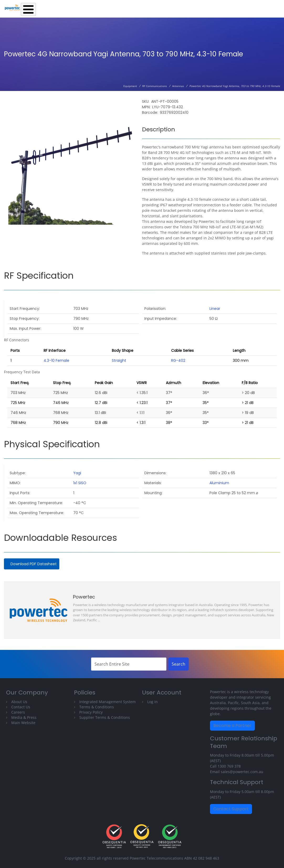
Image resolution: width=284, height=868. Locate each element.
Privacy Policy (91, 712)
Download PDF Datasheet (34, 564)
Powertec (84, 597)
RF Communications (155, 86)
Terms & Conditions (97, 707)
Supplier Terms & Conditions (105, 717)
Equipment (130, 86)
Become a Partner (232, 726)
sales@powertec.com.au (242, 772)
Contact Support (231, 809)
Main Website (23, 723)
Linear (215, 309)
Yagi (77, 473)
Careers (18, 712)
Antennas (178, 86)
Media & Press (24, 717)
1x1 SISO (80, 483)
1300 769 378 (229, 766)
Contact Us (21, 707)
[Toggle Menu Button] (28, 9)
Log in (152, 702)
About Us (19, 702)
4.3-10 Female (56, 360)
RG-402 (178, 360)
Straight (119, 360)
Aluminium (219, 483)
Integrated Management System (107, 702)
